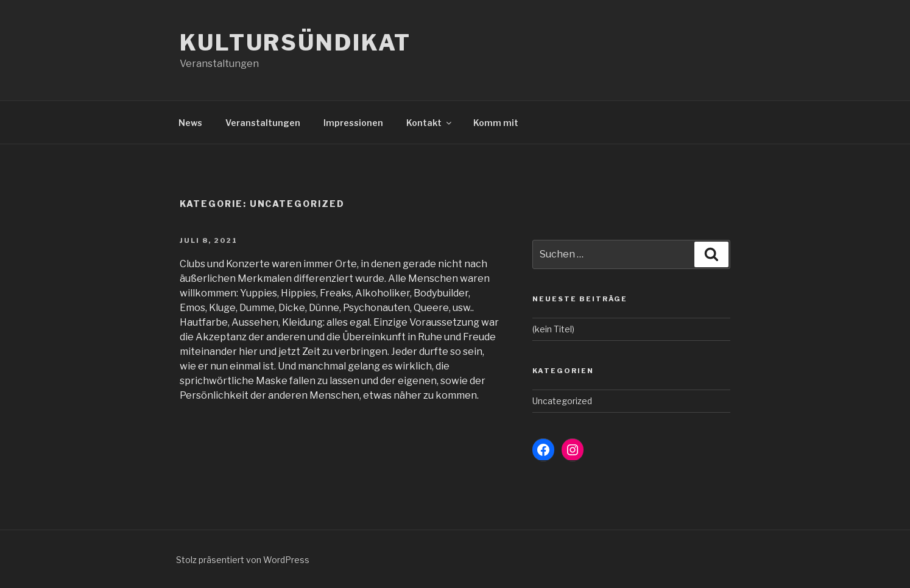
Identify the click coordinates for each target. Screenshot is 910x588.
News (190, 123)
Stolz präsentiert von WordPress (243, 560)
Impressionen (353, 123)
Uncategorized (562, 401)
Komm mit (496, 123)
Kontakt (430, 123)
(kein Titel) (553, 329)
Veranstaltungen (263, 123)
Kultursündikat (295, 43)
